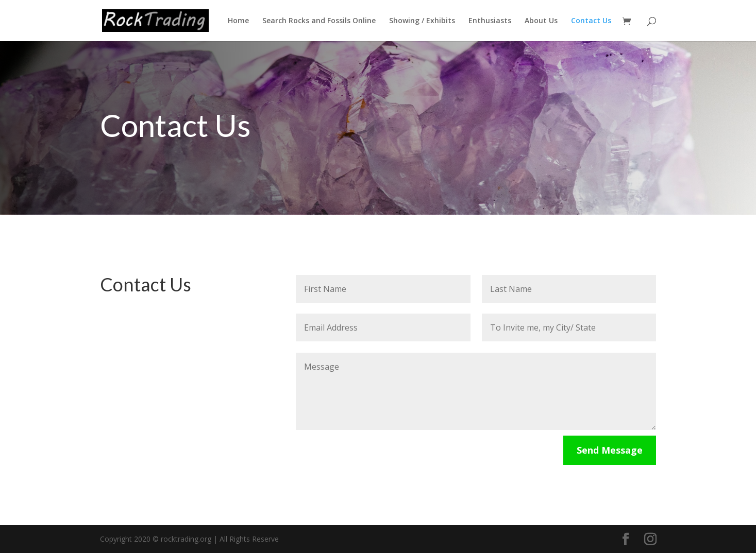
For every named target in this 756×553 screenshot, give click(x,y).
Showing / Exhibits (422, 21)
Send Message (610, 450)
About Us (541, 21)
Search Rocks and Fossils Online (319, 21)
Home (238, 21)
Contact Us (591, 21)
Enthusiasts (490, 21)
